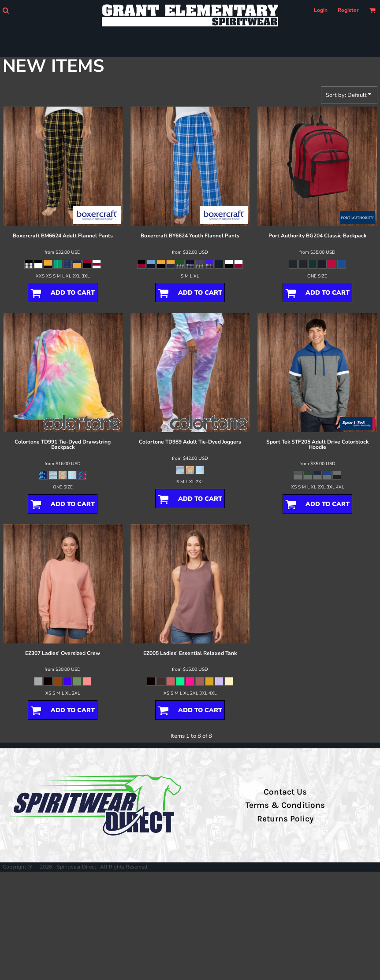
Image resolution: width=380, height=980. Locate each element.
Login (321, 10)
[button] (6, 10)
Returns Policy (285, 819)
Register (348, 10)
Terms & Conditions (285, 805)
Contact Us (285, 792)
